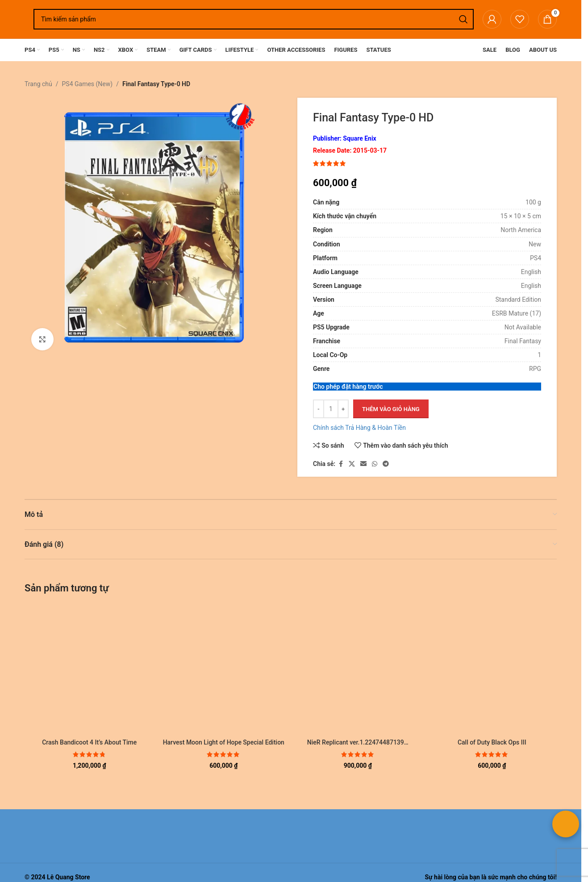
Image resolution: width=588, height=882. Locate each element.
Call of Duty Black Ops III (492, 742)
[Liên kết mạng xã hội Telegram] (386, 464)
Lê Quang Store (69, 877)
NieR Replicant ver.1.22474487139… (358, 742)
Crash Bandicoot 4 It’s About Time (89, 742)
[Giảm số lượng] (319, 409)
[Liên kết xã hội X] (352, 464)
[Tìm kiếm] (254, 19)
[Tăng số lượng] (343, 409)
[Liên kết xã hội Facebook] (341, 464)
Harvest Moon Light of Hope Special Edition (224, 742)
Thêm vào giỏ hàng (391, 409)
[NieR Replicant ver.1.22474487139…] (358, 669)
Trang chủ (38, 84)
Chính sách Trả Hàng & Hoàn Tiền (359, 428)
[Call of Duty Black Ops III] (492, 669)
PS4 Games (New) (88, 84)
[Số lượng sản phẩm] (331, 409)
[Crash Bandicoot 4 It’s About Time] (90, 669)
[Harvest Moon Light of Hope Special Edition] (224, 669)
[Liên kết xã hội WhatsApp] (375, 464)
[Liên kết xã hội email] (363, 464)
